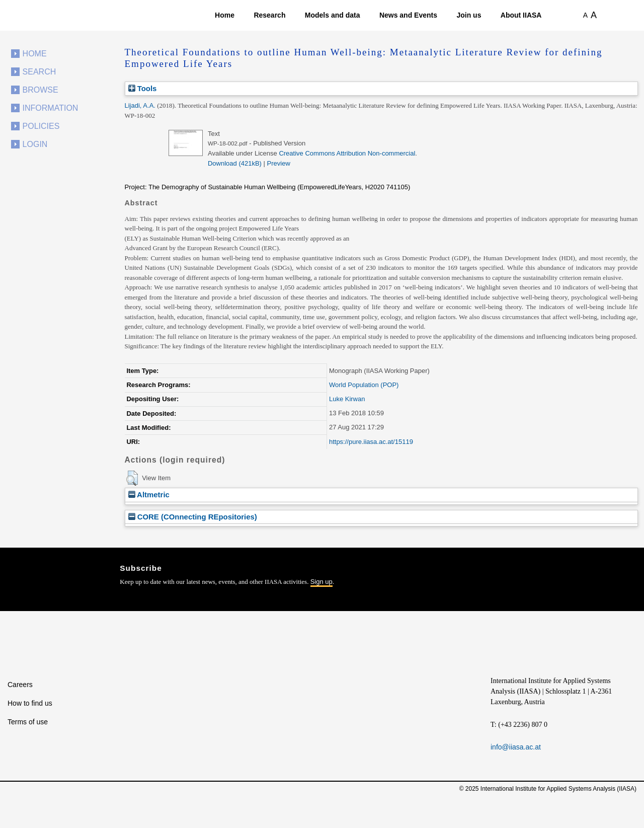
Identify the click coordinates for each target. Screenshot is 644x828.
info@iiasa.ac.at (516, 747)
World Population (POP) (364, 385)
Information (51, 108)
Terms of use (28, 722)
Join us (469, 15)
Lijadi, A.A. (140, 105)
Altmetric (149, 495)
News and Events (408, 15)
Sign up (321, 582)
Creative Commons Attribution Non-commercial (347, 153)
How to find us (30, 703)
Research (269, 15)
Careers (20, 685)
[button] (132, 478)
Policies (41, 126)
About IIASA (521, 15)
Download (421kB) (235, 163)
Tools (143, 88)
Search (39, 72)
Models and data (333, 15)
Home (225, 15)
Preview (279, 163)
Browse (41, 90)
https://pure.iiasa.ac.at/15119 (371, 442)
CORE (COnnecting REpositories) (193, 517)
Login (35, 144)
